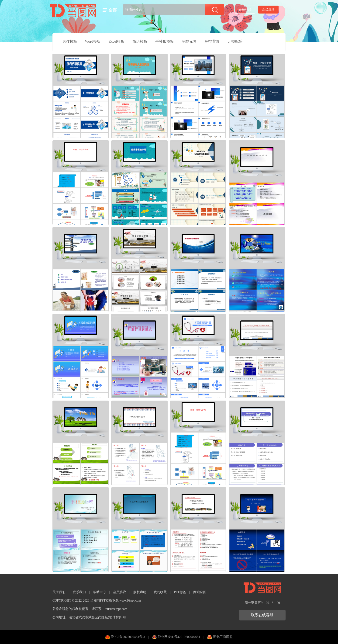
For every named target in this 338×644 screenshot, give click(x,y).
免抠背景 (212, 41)
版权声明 (140, 592)
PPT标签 (180, 592)
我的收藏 (160, 592)
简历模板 (140, 41)
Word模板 (93, 41)
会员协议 (120, 592)
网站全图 (200, 592)
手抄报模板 (165, 41)
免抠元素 (189, 41)
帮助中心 (100, 592)
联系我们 (79, 592)
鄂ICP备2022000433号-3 (128, 637)
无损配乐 (235, 41)
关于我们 (59, 592)
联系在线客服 (262, 615)
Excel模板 (117, 41)
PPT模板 (70, 41)
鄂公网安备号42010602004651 (179, 637)
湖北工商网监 (223, 637)
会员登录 (245, 10)
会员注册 (268, 9)
